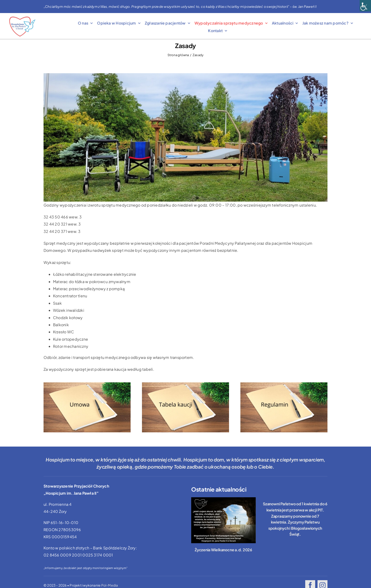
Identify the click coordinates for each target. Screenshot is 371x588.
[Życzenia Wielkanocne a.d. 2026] (223, 520)
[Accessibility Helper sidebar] (365, 6)
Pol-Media (110, 585)
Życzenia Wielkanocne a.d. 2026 (223, 550)
